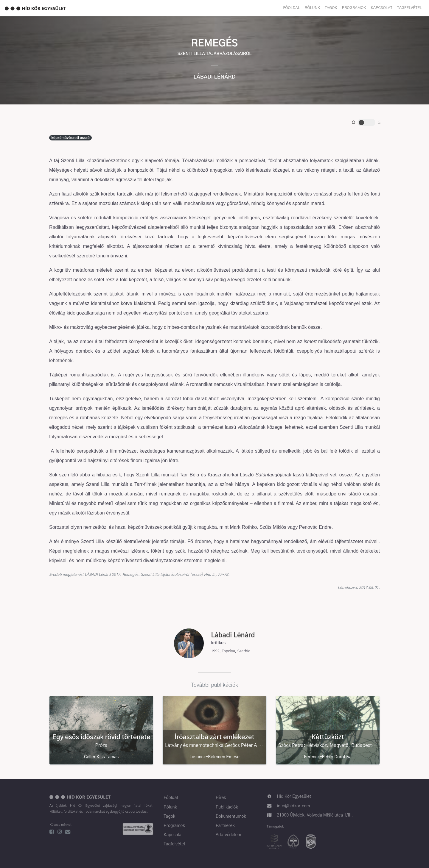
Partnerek (225, 826)
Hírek (221, 798)
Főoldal (292, 8)
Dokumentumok (231, 817)
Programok (354, 8)
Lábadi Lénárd (215, 77)
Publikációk (227, 807)
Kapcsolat (382, 8)
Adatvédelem (229, 835)
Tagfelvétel (409, 8)
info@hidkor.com (293, 806)
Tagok (331, 8)
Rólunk (312, 8)
